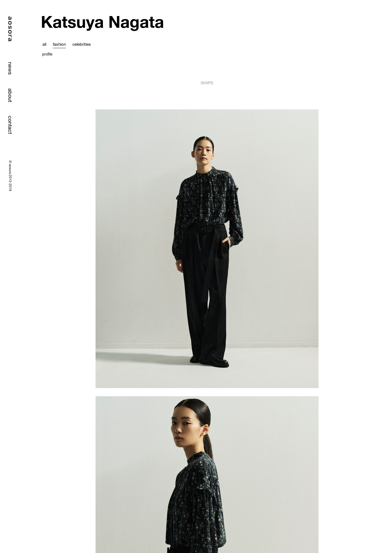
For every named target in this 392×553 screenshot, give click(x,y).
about (10, 95)
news (10, 68)
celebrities (82, 44)
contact (10, 125)
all (44, 44)
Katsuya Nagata (102, 22)
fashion (59, 44)
